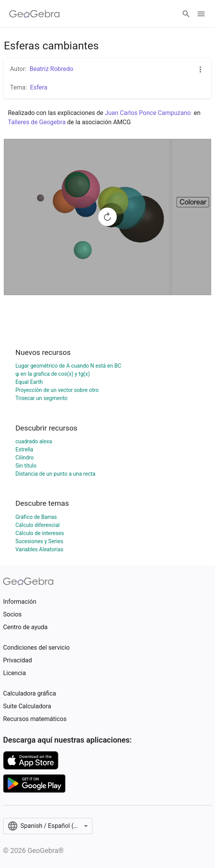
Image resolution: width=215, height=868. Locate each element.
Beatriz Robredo (51, 69)
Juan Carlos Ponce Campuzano (148, 113)
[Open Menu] (201, 14)
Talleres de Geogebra (38, 122)
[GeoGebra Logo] (34, 14)
